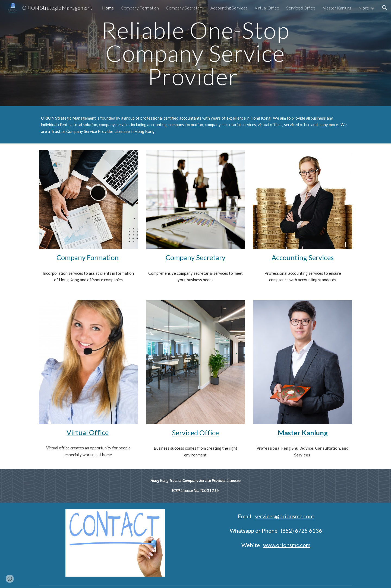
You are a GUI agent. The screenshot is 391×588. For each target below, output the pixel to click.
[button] (384, 8)
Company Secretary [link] (185, 8)
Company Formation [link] (140, 8)
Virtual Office (88, 432)
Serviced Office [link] (301, 8)
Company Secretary (195, 257)
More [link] (364, 8)
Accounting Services (303, 257)
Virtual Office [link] (267, 8)
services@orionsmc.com (284, 516)
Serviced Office (195, 433)
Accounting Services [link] (229, 8)
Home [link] (108, 8)
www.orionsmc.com (287, 545)
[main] (195, 53)
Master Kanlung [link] (337, 8)
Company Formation (88, 257)
